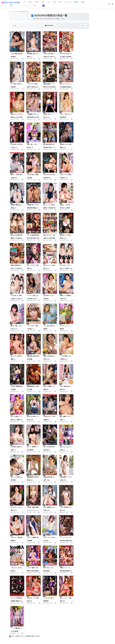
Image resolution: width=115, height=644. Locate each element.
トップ (11, 12)
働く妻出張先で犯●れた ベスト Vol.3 (54, 145)
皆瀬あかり (35, 208)
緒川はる (30, 601)
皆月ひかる (57, 208)
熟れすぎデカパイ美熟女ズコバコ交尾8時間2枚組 (57, 235)
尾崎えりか (63, 148)
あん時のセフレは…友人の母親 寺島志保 (55, 296)
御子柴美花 (53, 238)
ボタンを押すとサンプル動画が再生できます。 (26, 636)
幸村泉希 (13, 57)
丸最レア (62, 420)
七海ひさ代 (63, 480)
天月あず (46, 541)
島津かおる (70, 571)
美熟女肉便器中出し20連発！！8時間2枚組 (23, 266)
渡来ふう (30, 57)
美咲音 (29, 117)
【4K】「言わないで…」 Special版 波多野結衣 (73, 114)
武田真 (68, 208)
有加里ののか (47, 178)
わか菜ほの (63, 57)
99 (29, 2)
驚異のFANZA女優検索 (11, 4)
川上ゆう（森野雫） (38, 299)
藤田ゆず (30, 571)
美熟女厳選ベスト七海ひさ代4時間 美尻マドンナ (73, 477)
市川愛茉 (73, 269)
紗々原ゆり (20, 117)
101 (43, 2)
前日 (15, 26)
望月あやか (35, 87)
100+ (36, 2)
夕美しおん (53, 57)
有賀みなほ (20, 238)
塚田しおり (14, 510)
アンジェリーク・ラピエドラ (35, 510)
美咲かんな (14, 117)
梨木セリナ (47, 269)
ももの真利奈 (14, 632)
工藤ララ (68, 269)
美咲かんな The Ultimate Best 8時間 (21, 114)
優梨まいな (14, 238)
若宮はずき (47, 57)
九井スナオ (14, 329)
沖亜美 (67, 541)
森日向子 (46, 87)
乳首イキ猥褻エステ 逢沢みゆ (52, 386)
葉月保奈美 (35, 571)
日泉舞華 (30, 541)
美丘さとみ (47, 117)
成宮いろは (47, 480)
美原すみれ (47, 238)
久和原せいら (31, 329)
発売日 (79, 2)
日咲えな (62, 450)
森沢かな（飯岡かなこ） (18, 420)
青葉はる (13, 208)
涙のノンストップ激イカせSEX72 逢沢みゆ (72, 598)
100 (55, 2)
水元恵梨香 (63, 87)
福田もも (30, 269)
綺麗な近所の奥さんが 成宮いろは (53, 477)
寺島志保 (46, 299)
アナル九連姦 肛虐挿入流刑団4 (36, 235)
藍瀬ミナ (46, 208)
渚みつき (62, 269)
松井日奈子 (47, 450)
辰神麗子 (13, 601)
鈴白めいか (30, 148)
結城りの (30, 87)
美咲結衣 (69, 87)
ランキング (70, 2)
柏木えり (72, 541)
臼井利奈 (62, 541)
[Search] (31, 6)
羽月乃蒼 (51, 87)
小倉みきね (14, 178)
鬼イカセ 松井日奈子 (49, 447)
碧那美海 (30, 208)
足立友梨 (30, 390)
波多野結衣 (57, 87)
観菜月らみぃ (20, 601)
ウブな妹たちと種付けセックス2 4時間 (22, 296)
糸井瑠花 (30, 178)
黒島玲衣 (13, 541)
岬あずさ (13, 571)
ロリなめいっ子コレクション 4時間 (70, 266)
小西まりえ (20, 299)
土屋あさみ (14, 299)
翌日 (84, 26)
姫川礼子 (20, 269)
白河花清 (30, 299)
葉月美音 (34, 238)
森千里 (29, 238)
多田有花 (46, 148)
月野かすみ (63, 299)
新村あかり (30, 480)
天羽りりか (47, 510)
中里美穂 (39, 238)
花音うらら (52, 148)
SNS (86, 2)
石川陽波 (13, 390)
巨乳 (62, 2)
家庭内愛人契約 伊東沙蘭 (34, 356)
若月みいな (63, 208)
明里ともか (47, 359)
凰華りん (13, 359)
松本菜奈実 (30, 450)
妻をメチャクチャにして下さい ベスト (71, 84)
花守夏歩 (39, 117)
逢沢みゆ (34, 117)
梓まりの (62, 510)
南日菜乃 (51, 208)
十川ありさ (14, 148)
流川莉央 (69, 57)
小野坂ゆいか (64, 178)
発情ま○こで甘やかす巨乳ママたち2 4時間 (72, 205)
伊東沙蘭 (30, 359)
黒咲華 (45, 329)
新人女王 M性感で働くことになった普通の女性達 (24, 235)
